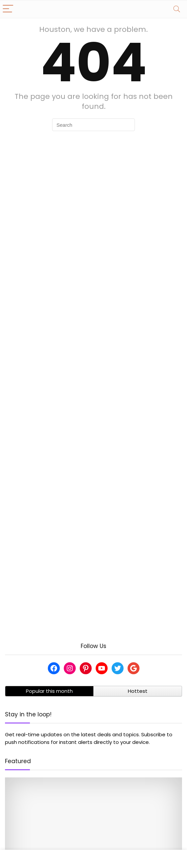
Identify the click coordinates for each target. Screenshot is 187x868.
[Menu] (8, 9)
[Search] (177, 9)
